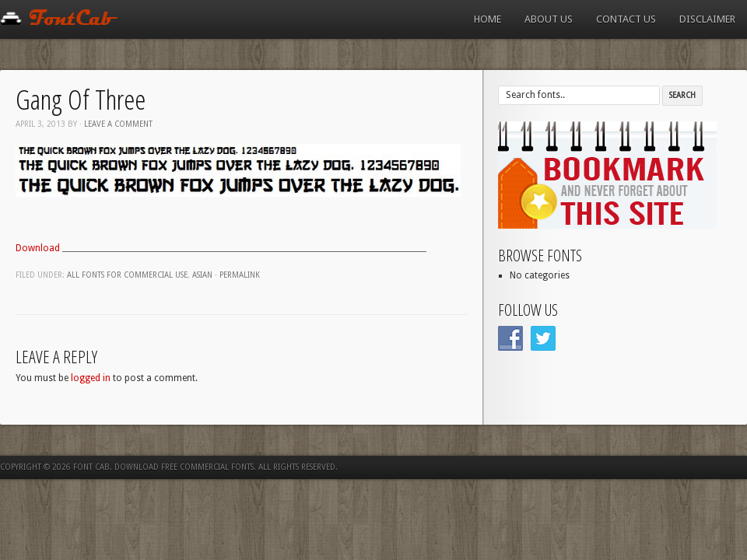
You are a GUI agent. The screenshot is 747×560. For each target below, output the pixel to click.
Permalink (240, 275)
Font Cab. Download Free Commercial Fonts (163, 467)
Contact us (626, 19)
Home (487, 19)
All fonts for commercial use (127, 275)
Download (39, 248)
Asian (202, 275)
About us (549, 19)
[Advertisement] (244, 228)
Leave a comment (118, 124)
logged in (91, 378)
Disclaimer (707, 19)
